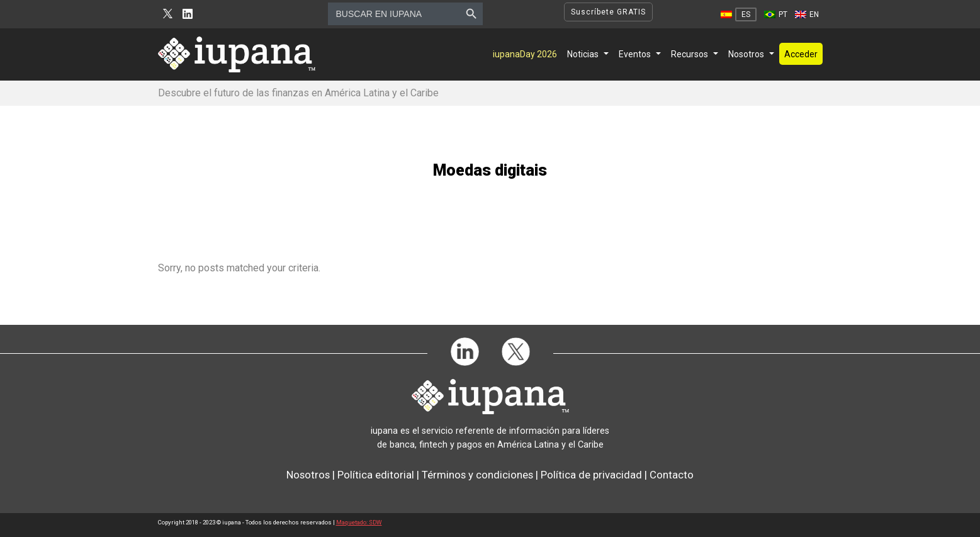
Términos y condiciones (477, 475)
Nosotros (746, 54)
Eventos (635, 54)
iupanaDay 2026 (525, 54)
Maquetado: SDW (359, 522)
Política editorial (376, 475)
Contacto (672, 475)
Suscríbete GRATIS (608, 12)
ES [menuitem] (746, 14)
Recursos (690, 54)
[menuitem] (739, 14)
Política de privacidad (591, 475)
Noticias (583, 54)
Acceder (801, 54)
